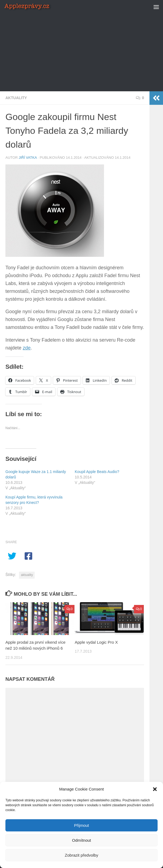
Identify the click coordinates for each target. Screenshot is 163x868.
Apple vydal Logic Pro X (96, 642)
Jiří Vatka (28, 158)
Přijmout (81, 825)
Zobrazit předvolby (81, 855)
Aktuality (16, 98)
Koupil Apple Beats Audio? (97, 472)
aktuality (27, 575)
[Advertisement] (84, 51)
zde (27, 348)
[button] (155, 789)
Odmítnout (81, 840)
